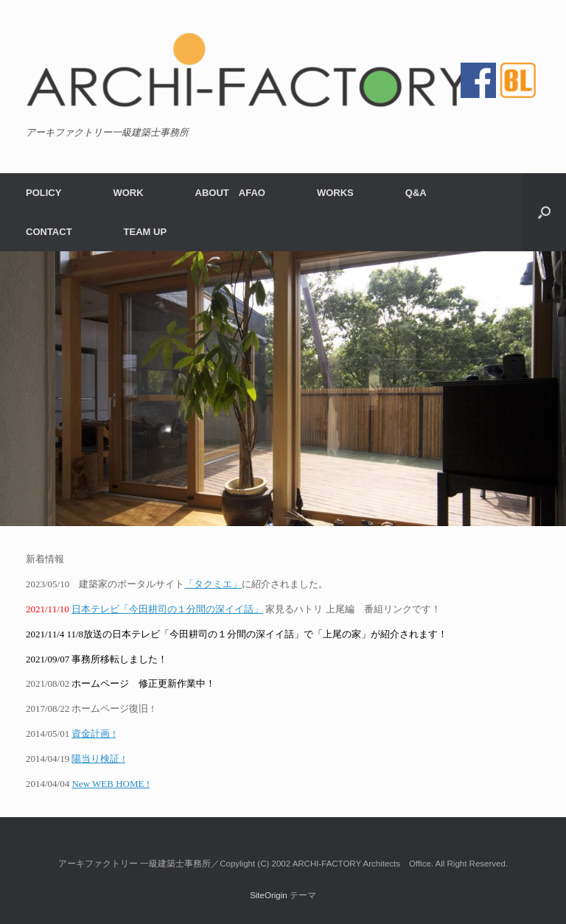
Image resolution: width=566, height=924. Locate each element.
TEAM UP (146, 232)
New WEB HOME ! (111, 784)
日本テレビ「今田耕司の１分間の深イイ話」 (167, 609)
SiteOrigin (269, 895)
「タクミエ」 (213, 584)
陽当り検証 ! (98, 759)
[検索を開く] (544, 212)
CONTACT (49, 232)
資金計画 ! (94, 734)
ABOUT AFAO (230, 193)
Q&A (416, 193)
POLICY (43, 193)
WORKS (335, 193)
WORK (128, 193)
